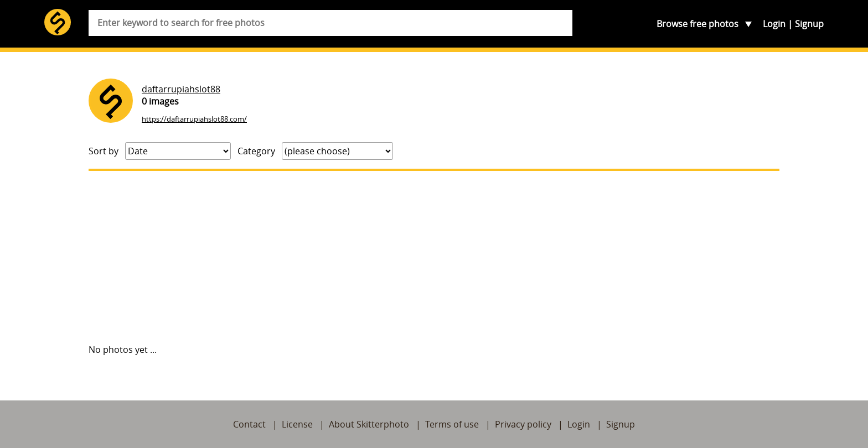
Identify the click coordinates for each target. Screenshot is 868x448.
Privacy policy (523, 424)
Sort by (104, 151)
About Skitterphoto (369, 424)
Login (774, 24)
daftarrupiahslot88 (181, 89)
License (297, 424)
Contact (249, 424)
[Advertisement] (434, 257)
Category (256, 151)
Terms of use (452, 424)
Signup (809, 24)
